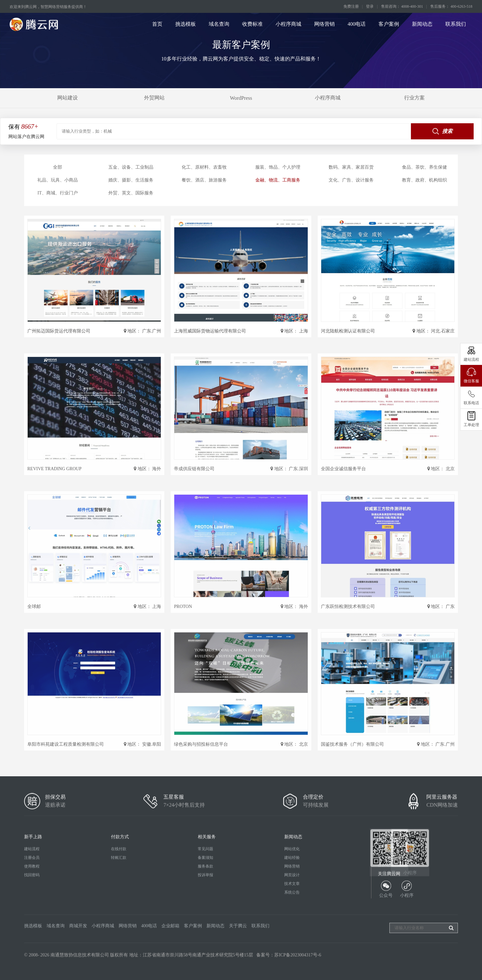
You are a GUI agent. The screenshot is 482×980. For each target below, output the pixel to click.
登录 (370, 6)
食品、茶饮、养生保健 (424, 167)
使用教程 (32, 935)
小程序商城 (288, 24)
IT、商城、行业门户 (57, 193)
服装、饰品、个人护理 (278, 167)
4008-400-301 (396, 915)
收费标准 (252, 24)
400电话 (357, 24)
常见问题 (205, 917)
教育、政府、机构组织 (424, 180)
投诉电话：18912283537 (398, 933)
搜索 (442, 131)
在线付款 (119, 917)
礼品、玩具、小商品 (58, 180)
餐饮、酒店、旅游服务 (204, 180)
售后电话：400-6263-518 (398, 925)
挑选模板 (186, 24)
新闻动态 (422, 24)
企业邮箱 (170, 951)
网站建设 (68, 98)
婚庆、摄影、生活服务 (131, 180)
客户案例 (389, 24)
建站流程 (32, 917)
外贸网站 (154, 98)
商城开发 (78, 951)
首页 (157, 24)
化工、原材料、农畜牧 (204, 167)
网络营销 (324, 24)
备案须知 (205, 926)
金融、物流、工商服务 (278, 180)
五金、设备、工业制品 (131, 167)
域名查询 (219, 24)
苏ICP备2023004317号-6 (298, 968)
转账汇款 (119, 926)
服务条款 (205, 935)
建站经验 (292, 926)
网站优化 (292, 917)
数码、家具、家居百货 (351, 167)
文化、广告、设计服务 (351, 180)
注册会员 (32, 926)
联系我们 (456, 24)
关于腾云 (238, 951)
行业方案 (414, 98)
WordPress (241, 98)
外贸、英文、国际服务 (131, 193)
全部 (58, 167)
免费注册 (351, 6)
